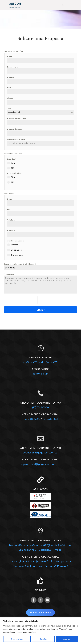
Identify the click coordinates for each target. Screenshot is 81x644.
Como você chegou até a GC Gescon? (20, 264)
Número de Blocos (15, 129)
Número (11, 77)
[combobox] (41, 112)
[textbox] (38, 268)
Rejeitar (43, 639)
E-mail (10, 210)
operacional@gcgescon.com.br (40, 464)
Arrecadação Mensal (16, 140)
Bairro (10, 88)
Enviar (41, 310)
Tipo (9, 109)
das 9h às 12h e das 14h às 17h (40, 362)
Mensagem (9, 274)
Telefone (12, 220)
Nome (10, 56)
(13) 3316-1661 (50, 419)
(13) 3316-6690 (32, 419)
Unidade (11, 230)
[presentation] (21, 300)
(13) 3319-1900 (40, 407)
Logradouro (13, 67)
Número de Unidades (17, 119)
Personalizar (17, 639)
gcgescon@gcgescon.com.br (40, 453)
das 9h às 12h (40, 374)
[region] (40, 631)
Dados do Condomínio (14, 51)
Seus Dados (9, 194)
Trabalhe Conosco (40, 612)
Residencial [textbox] (14, 112)
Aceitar (67, 639)
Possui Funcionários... (13, 154)
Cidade (10, 98)
